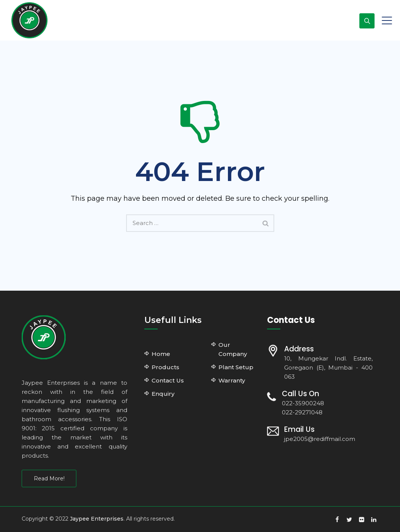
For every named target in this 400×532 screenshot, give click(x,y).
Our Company (233, 349)
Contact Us (168, 380)
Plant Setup (236, 367)
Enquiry (163, 394)
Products (165, 367)
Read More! (49, 478)
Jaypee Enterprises (97, 519)
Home (161, 354)
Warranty (232, 380)
